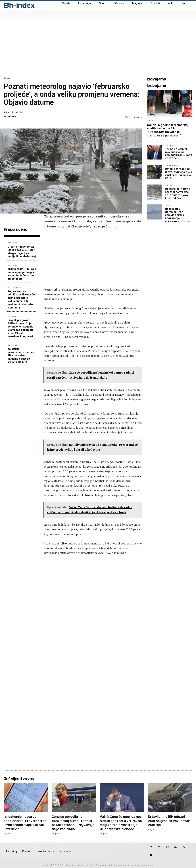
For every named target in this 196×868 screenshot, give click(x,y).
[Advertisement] (98, 46)
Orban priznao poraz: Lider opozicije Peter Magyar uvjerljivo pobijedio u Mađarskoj (22, 252)
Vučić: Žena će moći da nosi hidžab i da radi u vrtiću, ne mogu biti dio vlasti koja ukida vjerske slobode (121, 822)
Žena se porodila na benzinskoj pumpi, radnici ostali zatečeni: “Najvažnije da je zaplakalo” (74, 822)
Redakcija (17, 112)
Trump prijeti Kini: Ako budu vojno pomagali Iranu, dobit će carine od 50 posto (22, 274)
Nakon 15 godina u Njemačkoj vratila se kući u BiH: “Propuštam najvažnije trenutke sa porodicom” (168, 130)
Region (8, 78)
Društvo (151, 121)
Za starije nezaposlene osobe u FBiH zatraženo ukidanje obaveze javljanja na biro (21, 355)
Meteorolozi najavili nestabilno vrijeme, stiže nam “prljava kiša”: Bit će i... (178, 193)
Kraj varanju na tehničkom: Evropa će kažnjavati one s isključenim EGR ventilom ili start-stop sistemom (21, 299)
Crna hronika (171, 166)
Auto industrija (14, 287)
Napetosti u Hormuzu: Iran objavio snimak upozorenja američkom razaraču (178, 215)
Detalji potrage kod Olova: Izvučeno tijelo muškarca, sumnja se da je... (179, 174)
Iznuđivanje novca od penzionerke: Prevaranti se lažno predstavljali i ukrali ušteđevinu (25, 822)
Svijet (168, 206)
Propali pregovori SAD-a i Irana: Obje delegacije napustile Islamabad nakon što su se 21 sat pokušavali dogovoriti (21, 328)
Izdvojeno (12, 243)
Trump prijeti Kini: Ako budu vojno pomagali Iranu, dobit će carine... (179, 154)
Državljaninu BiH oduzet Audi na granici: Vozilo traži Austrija (170, 820)
